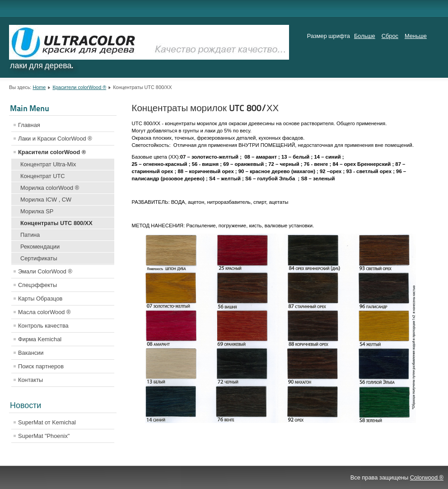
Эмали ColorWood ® (45, 271)
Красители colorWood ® (79, 87)
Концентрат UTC (43, 176)
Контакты (30, 380)
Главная (29, 125)
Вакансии (31, 353)
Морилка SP (37, 211)
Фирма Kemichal (40, 339)
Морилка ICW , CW (46, 200)
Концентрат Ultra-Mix (48, 164)
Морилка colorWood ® (50, 188)
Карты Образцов (40, 299)
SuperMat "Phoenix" (44, 436)
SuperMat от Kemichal (47, 422)
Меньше (416, 36)
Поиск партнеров (41, 366)
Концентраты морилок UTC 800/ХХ (205, 108)
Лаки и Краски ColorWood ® (55, 139)
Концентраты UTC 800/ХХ (56, 223)
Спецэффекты (37, 285)
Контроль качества (43, 326)
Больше (365, 36)
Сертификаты (39, 258)
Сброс (390, 36)
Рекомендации (40, 247)
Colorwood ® (427, 477)
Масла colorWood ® (44, 312)
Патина (30, 235)
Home (39, 87)
